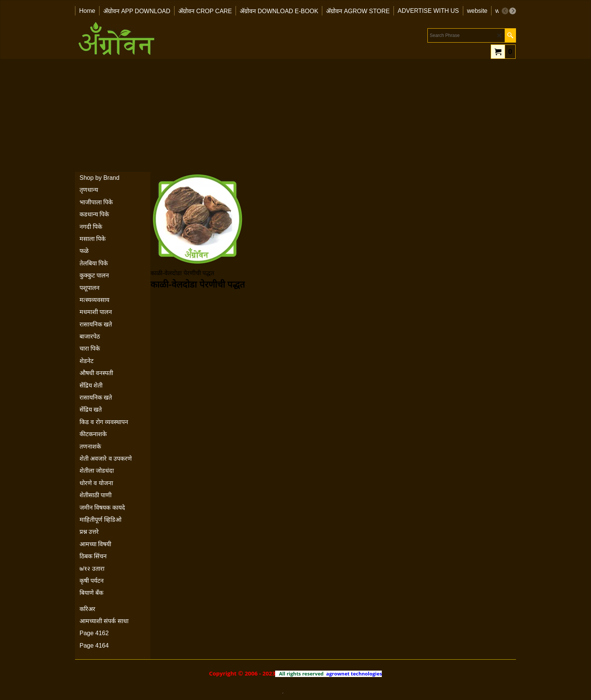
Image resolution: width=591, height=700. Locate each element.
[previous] (505, 11)
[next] (513, 11)
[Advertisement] (295, 115)
